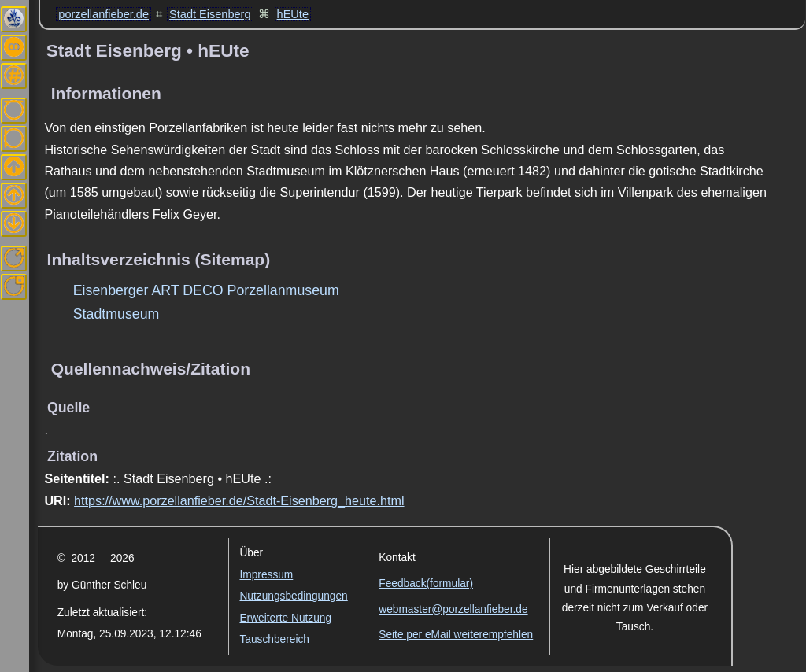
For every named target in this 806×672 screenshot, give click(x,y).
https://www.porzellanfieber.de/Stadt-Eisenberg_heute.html (239, 500)
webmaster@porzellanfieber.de (453, 609)
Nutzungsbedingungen (293, 596)
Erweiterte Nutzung (285, 618)
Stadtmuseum (116, 314)
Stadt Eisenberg (210, 14)
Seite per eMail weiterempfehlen (456, 635)
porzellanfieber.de (104, 14)
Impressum (266, 575)
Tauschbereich (274, 639)
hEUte (293, 14)
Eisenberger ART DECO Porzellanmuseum (206, 290)
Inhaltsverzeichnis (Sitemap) (159, 259)
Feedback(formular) (426, 583)
